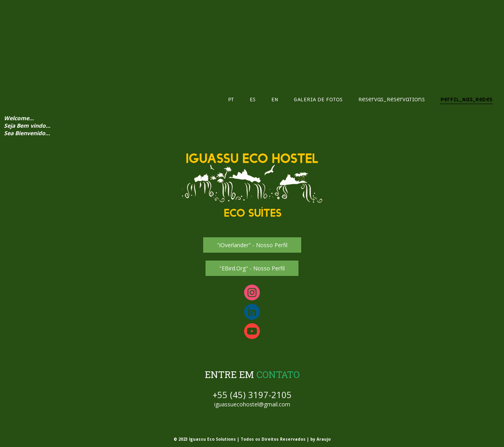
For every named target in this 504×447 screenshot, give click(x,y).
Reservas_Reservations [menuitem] (392, 100)
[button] (252, 245)
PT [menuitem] (231, 100)
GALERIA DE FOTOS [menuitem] (318, 100)
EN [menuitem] (275, 100)
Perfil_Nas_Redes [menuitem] (466, 100)
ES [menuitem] (253, 100)
